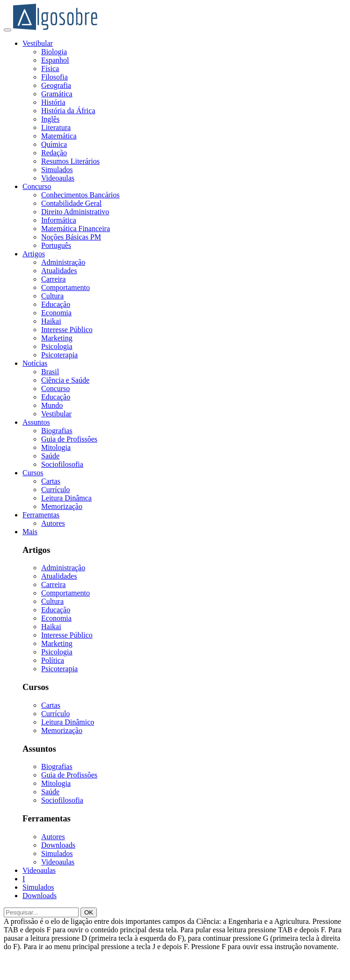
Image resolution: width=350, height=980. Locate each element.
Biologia (54, 52)
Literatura (56, 127)
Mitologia (56, 447)
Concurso (37, 186)
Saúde (50, 456)
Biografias (57, 431)
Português (56, 245)
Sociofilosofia (62, 464)
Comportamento (66, 287)
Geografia (56, 85)
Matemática (59, 136)
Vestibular (38, 43)
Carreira (53, 279)
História (53, 102)
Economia (56, 313)
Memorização (62, 506)
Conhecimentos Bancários (80, 195)
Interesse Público (67, 330)
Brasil (50, 372)
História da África (68, 111)
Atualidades (59, 271)
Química (54, 144)
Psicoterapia (59, 355)
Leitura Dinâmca (66, 498)
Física (50, 69)
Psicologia (57, 346)
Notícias (35, 363)
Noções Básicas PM (71, 237)
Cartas (51, 481)
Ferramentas (41, 515)
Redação (54, 153)
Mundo (52, 405)
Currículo (55, 490)
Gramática (57, 94)
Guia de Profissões (69, 439)
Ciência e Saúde (65, 380)
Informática (59, 220)
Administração (63, 262)
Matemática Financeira (76, 229)
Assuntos (36, 422)
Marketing (57, 338)
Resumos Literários (70, 161)
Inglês (50, 119)
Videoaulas (58, 178)
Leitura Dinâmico (68, 722)
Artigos (34, 254)
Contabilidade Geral (71, 203)
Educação (56, 304)
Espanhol (55, 60)
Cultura (52, 296)
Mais (30, 532)
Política (53, 660)
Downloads (58, 845)
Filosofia (55, 77)
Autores (53, 523)
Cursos (33, 473)
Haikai (51, 321)
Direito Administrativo (75, 212)
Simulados (57, 170)
